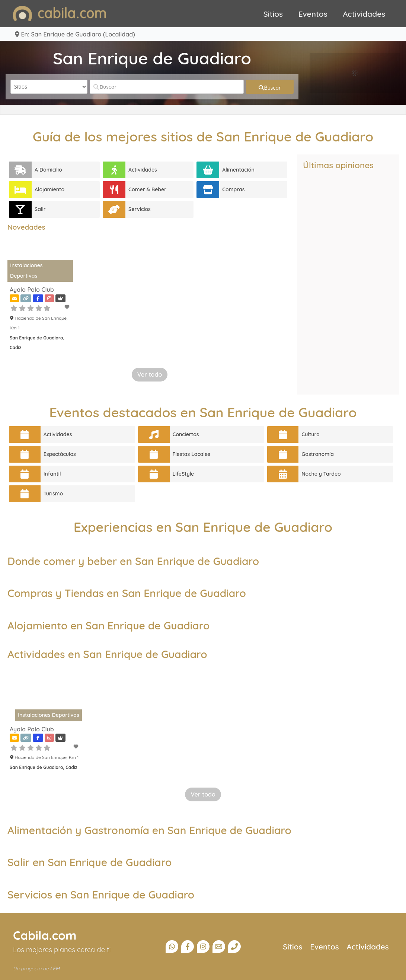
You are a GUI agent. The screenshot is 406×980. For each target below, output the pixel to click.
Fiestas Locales (191, 454)
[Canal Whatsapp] (172, 947)
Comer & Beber (147, 189)
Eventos (313, 14)
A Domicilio (48, 170)
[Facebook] (188, 947)
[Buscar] (167, 87)
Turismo (53, 494)
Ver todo (150, 374)
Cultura (311, 434)
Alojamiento (49, 189)
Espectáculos (60, 454)
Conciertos (186, 434)
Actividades (364, 14)
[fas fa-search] (270, 87)
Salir (40, 209)
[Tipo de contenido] (49, 87)
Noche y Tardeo (321, 474)
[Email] (219, 947)
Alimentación (238, 170)
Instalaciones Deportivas (48, 715)
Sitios (273, 14)
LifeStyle (183, 474)
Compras (233, 189)
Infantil (52, 474)
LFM (55, 968)
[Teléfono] (234, 947)
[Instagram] (203, 947)
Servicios (140, 209)
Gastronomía (318, 454)
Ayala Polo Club (32, 290)
